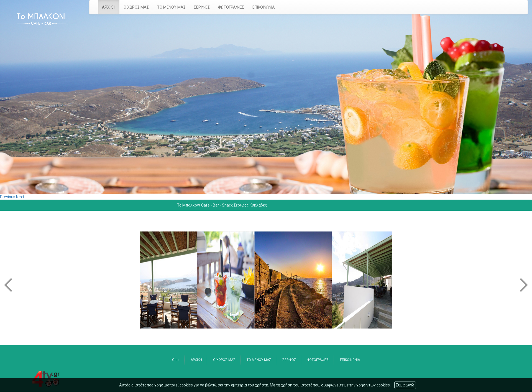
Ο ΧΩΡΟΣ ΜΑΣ (136, 7)
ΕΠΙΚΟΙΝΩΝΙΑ (264, 7)
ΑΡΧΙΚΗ (109, 7)
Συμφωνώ (405, 385)
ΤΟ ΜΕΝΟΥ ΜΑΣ (171, 7)
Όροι (176, 360)
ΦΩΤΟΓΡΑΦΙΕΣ (231, 7)
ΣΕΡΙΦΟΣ (202, 7)
